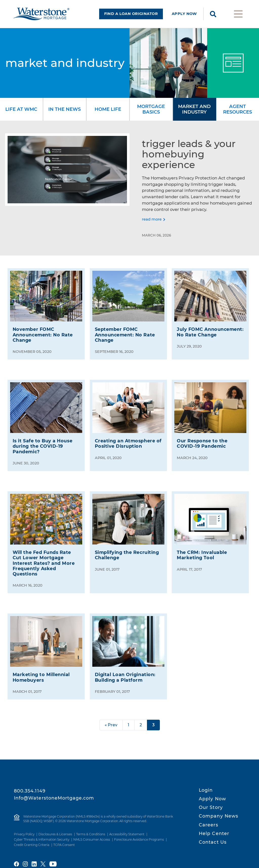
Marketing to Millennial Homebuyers (41, 674)
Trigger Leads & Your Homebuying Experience (189, 151)
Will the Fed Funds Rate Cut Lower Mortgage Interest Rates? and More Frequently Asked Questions (44, 560)
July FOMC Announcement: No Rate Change (210, 329)
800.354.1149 (30, 791)
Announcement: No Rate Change (43, 331)
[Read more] (153, 216)
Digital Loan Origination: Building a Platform (125, 674)
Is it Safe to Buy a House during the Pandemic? (42, 443)
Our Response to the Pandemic (202, 440)
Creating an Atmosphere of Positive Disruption (128, 440)
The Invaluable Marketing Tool (202, 552)
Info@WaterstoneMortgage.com (54, 798)
